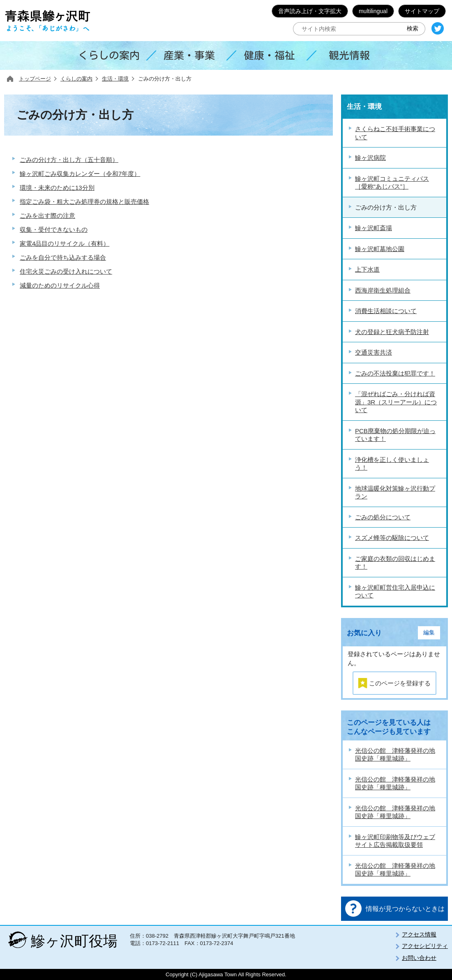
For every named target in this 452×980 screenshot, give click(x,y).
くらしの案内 (76, 79)
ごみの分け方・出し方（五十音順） (69, 160)
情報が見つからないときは (405, 909)
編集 (429, 633)
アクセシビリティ (425, 946)
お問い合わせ (419, 958)
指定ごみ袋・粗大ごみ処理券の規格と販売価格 (84, 202)
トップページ (35, 79)
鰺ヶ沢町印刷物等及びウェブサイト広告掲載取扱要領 (395, 841)
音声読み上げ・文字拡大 (310, 11)
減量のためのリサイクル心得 (60, 285)
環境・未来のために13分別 (57, 188)
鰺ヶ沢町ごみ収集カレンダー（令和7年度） (80, 174)
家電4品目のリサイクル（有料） (65, 243)
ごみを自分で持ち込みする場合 (63, 257)
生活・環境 (115, 79)
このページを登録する (400, 683)
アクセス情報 (419, 934)
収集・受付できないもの (54, 229)
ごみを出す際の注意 (47, 216)
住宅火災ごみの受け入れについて (66, 271)
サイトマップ (422, 11)
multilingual (373, 11)
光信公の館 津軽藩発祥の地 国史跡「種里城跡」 (395, 755)
